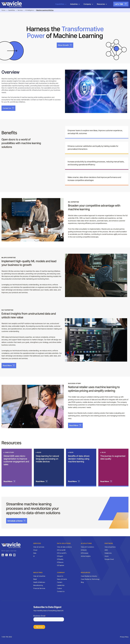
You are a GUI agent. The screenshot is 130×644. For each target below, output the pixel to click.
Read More (9, 366)
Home (3, 10)
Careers (60, 582)
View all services (39, 547)
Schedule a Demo (17, 521)
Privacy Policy (124, 637)
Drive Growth (65, 45)
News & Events (62, 579)
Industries (74, 4)
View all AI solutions (88, 547)
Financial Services (39, 588)
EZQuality (60, 559)
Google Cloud (109, 559)
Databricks (108, 553)
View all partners (110, 547)
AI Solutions (86, 543)
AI (34, 556)
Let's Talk (121, 4)
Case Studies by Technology (90, 579)
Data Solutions (64, 543)
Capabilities (60, 4)
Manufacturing (38, 585)
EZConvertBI (61, 550)
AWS (106, 550)
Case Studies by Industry (89, 576)
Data (35, 553)
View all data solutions (64, 547)
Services (20, 10)
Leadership (61, 585)
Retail (35, 579)
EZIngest (60, 556)
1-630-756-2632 (7, 637)
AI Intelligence (29, 10)
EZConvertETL (62, 553)
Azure (107, 556)
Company (87, 4)
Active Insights (86, 556)
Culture (59, 588)
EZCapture (61, 565)
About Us (60, 576)
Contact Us (8, 108)
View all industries (39, 576)
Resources (101, 4)
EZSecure (60, 562)
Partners (109, 543)
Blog (82, 582)
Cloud (35, 550)
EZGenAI (84, 550)
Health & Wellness (39, 582)
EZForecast (85, 553)
